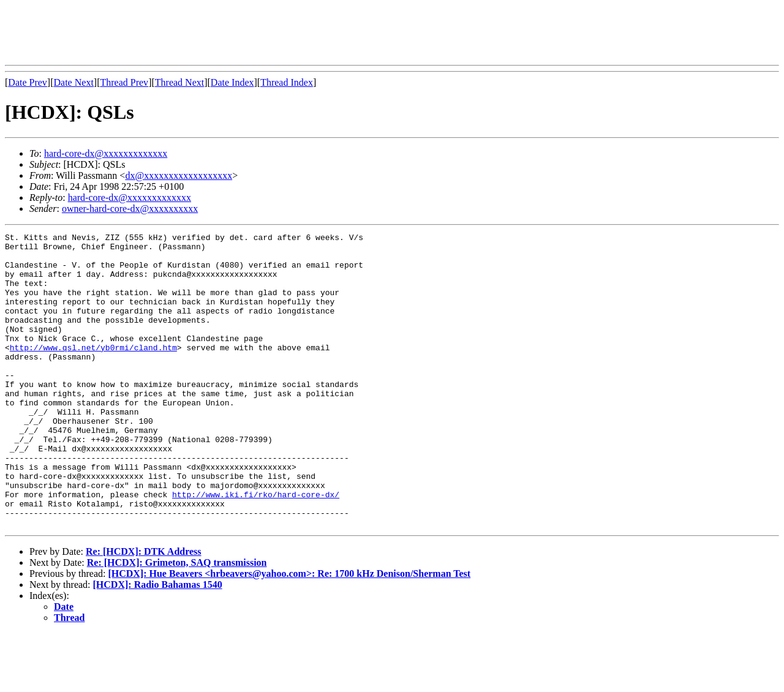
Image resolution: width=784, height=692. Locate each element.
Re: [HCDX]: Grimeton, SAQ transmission (177, 621)
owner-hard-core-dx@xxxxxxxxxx (130, 209)
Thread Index (287, 82)
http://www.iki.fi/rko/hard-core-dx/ (256, 547)
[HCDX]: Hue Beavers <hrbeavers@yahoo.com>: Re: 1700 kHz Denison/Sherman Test (289, 632)
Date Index (232, 82)
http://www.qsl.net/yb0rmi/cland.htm (93, 371)
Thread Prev (124, 82)
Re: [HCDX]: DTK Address (144, 610)
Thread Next (179, 82)
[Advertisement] (228, 32)
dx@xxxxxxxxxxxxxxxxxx (179, 175)
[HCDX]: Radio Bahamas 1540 (158, 643)
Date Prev (28, 82)
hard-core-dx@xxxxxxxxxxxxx (106, 153)
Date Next (74, 82)
